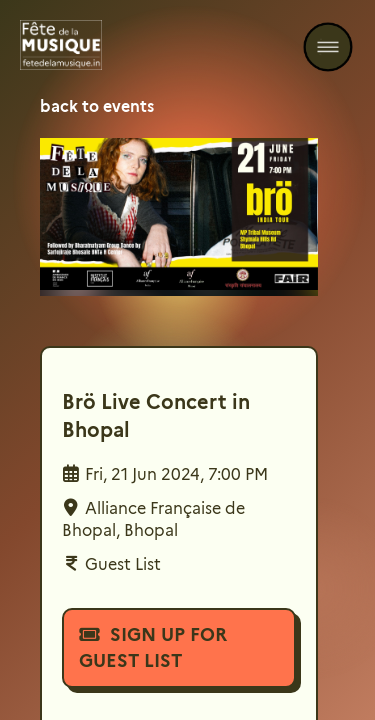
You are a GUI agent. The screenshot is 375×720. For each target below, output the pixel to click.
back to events (97, 106)
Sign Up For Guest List (153, 648)
